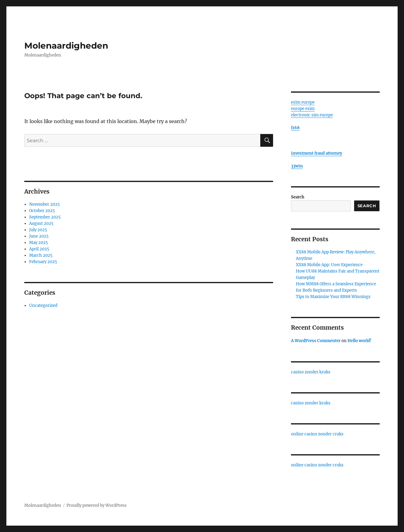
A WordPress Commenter (316, 341)
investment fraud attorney (317, 153)
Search (298, 197)
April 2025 (39, 249)
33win (297, 166)
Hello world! (359, 341)
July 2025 (38, 230)
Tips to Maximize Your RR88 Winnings (333, 297)
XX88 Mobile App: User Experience (329, 265)
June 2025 (39, 236)
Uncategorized (43, 305)
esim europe (303, 102)
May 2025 (39, 243)
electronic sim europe (312, 115)
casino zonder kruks (311, 372)
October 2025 (42, 211)
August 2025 (41, 223)
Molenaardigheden (66, 46)
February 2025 (43, 262)
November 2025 (45, 204)
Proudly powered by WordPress (97, 505)
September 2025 (45, 217)
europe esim (303, 109)
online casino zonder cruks (317, 434)
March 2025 (41, 255)
